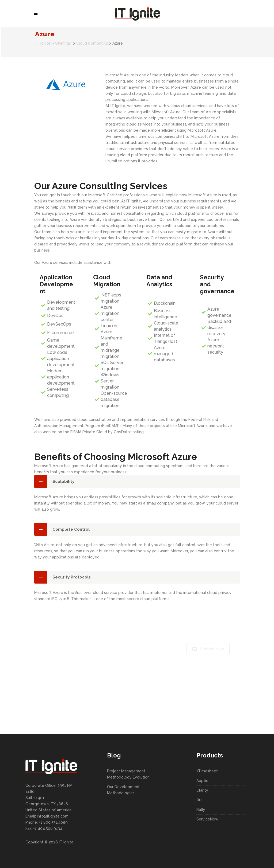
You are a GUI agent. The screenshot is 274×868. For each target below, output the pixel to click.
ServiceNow (207, 819)
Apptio (202, 781)
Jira (199, 800)
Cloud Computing (92, 43)
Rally (201, 810)
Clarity (202, 790)
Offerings (63, 43)
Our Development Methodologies (123, 790)
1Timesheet (207, 771)
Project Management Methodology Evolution (128, 774)
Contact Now (208, 649)
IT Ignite (43, 43)
